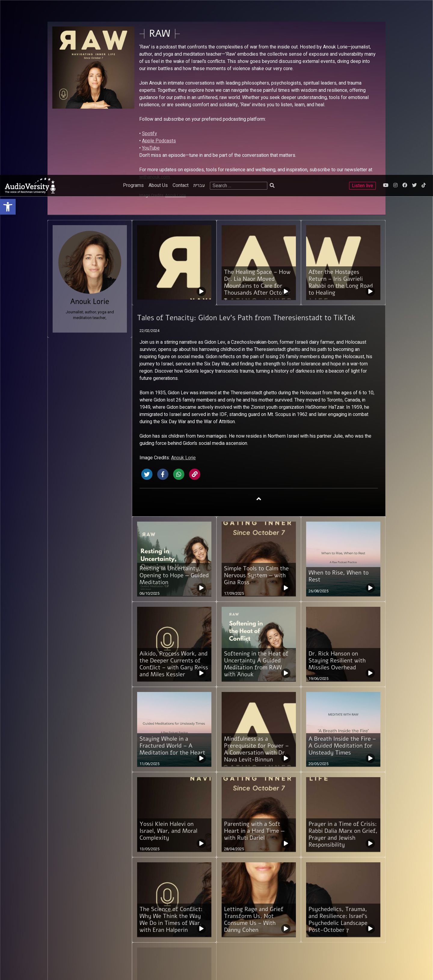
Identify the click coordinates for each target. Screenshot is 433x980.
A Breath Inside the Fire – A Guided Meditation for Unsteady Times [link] (342, 571)
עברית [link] (199, 11)
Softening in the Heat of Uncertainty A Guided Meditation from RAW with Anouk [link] (256, 489)
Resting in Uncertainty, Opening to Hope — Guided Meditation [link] (174, 401)
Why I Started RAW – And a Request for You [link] (174, 827)
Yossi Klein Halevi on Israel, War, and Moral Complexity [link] (168, 656)
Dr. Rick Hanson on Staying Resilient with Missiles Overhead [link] (337, 486)
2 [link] (154, 862)
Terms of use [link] (173, 900)
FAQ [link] (165, 906)
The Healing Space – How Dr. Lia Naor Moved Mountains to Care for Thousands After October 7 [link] (257, 111)
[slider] (145, 969)
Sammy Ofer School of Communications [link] (87, 900)
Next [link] (177, 862)
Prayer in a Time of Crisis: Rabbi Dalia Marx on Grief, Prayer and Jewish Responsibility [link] (343, 660)
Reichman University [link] (70, 906)
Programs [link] (133, 11)
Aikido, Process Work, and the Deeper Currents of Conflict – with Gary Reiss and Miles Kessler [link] (174, 489)
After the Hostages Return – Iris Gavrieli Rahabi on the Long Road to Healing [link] (341, 108)
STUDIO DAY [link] (117, 949)
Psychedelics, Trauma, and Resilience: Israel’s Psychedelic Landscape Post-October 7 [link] (338, 745)
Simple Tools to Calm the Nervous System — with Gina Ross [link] (256, 401)
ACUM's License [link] (362, 905)
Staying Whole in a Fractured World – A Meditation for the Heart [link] (172, 571)
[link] (8, 32)
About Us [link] (158, 11)
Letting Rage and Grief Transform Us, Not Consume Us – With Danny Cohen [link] (254, 745)
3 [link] (165, 862)
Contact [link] (181, 11)
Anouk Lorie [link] (183, 283)
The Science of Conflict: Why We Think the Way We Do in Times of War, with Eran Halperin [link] (171, 745)
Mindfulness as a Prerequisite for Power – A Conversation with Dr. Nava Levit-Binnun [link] (256, 574)
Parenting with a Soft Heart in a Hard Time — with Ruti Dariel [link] (254, 656)
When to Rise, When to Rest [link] (339, 401)
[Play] (19, 969)
